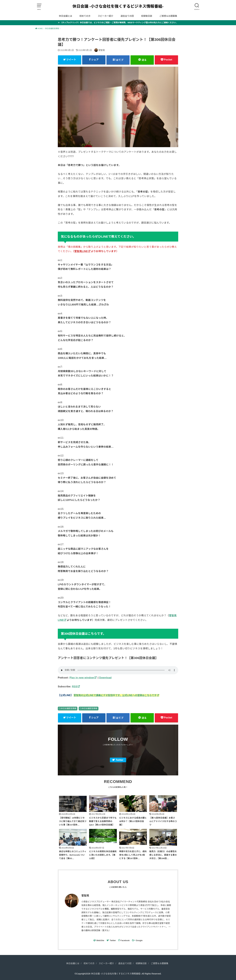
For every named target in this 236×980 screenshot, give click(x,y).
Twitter (120, 760)
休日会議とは (65, 16)
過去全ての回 (127, 16)
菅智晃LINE (81, 251)
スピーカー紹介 (106, 16)
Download (105, 678)
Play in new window (82, 678)
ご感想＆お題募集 (168, 16)
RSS (75, 686)
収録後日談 (147, 16)
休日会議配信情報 (69, 708)
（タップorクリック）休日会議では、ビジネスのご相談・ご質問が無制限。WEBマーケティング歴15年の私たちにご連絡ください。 (119, 23)
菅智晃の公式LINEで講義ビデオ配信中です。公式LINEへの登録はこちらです (115, 695)
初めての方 (85, 16)
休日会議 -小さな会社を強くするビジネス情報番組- (118, 6)
